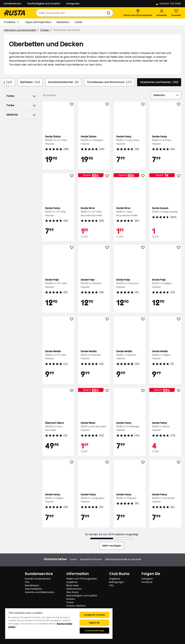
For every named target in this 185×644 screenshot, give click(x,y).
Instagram (147, 579)
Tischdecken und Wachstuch (109, 82)
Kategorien (73, 4)
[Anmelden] (162, 13)
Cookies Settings (94, 631)
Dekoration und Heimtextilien (20, 30)
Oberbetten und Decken (159, 82)
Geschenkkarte (33, 589)
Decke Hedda (58, 355)
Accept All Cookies (94, 615)
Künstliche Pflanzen (91, 559)
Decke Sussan (165, 210)
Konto (74, 559)
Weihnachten (74, 589)
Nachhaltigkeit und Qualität (44, 4)
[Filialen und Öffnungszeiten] (138, 13)
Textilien (45, 30)
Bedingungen (117, 582)
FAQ (27, 582)
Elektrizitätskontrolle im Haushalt (123, 559)
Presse (70, 602)
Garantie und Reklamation (40, 592)
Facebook (147, 582)
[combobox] (71, 13)
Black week (72, 585)
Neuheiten (63, 22)
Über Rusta (72, 592)
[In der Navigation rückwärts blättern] (6, 85)
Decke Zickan (58, 140)
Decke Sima (94, 212)
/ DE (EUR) (168, 4)
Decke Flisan (94, 427)
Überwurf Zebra (58, 427)
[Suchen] (109, 13)
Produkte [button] (11, 22)
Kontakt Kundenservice (38, 579)
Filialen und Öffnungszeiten (82, 579)
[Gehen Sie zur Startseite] (15, 13)
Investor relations (76, 606)
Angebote (72, 582)
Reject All (94, 623)
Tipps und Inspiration (38, 22)
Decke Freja (58, 283)
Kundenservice (12, 4)
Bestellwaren (32, 585)
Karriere (71, 599)
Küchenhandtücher (63, 82)
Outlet (78, 22)
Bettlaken (30, 82)
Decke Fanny (130, 140)
